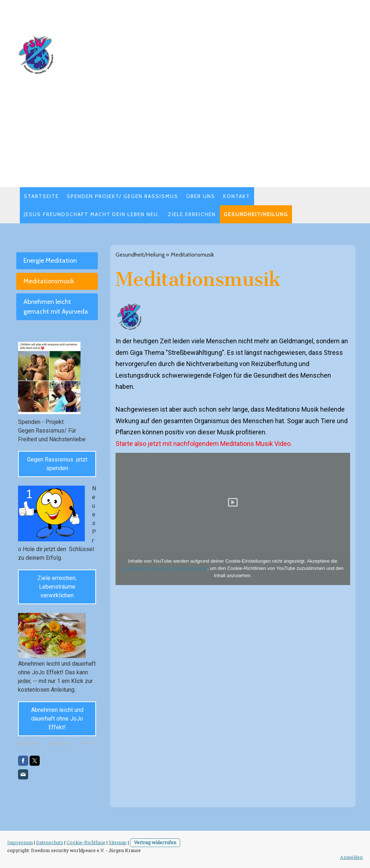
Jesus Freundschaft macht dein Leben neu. (92, 214)
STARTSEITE (41, 196)
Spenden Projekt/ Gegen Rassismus (123, 196)
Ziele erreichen (192, 214)
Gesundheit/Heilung (256, 214)
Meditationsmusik (49, 281)
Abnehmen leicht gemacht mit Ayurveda (56, 307)
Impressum (20, 842)
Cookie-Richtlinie (86, 842)
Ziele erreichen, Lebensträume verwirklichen (57, 587)
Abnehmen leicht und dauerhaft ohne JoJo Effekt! (57, 719)
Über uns (201, 196)
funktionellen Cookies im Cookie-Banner (165, 568)
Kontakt (237, 196)
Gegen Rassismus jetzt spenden (57, 464)
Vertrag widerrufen (155, 842)
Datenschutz (50, 842)
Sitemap (118, 842)
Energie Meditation (50, 261)
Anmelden (351, 857)
